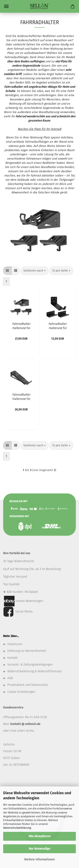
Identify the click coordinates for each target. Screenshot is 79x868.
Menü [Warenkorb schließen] (6, 6)
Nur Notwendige (40, 849)
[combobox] (35, 271)
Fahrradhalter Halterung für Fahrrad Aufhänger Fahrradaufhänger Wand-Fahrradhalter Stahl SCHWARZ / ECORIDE (58, 326)
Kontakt (13, 658)
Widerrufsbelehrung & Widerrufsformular (35, 671)
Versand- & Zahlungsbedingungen (30, 665)
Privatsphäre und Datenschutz (28, 685)
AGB (10, 678)
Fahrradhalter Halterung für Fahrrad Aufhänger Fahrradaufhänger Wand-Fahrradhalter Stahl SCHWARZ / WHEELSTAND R (21, 396)
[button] (7, 271)
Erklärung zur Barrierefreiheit (27, 651)
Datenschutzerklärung (17, 828)
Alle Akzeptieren (40, 836)
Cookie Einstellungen (21, 692)
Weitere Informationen (39, 859)
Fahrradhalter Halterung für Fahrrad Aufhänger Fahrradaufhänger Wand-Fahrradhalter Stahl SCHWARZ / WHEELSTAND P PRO (21, 326)
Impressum (15, 644)
